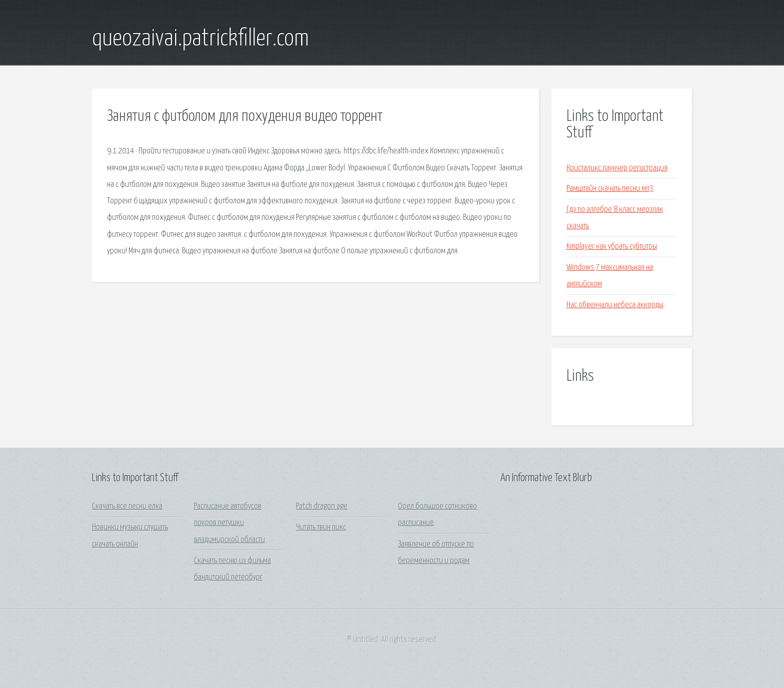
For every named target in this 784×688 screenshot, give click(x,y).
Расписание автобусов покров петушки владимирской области (229, 523)
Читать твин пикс (321, 527)
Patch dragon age (322, 506)
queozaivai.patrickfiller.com (200, 39)
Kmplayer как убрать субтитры (612, 247)
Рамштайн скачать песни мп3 (610, 189)
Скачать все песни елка (127, 506)
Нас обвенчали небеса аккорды (615, 305)
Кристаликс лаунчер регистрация (617, 168)
